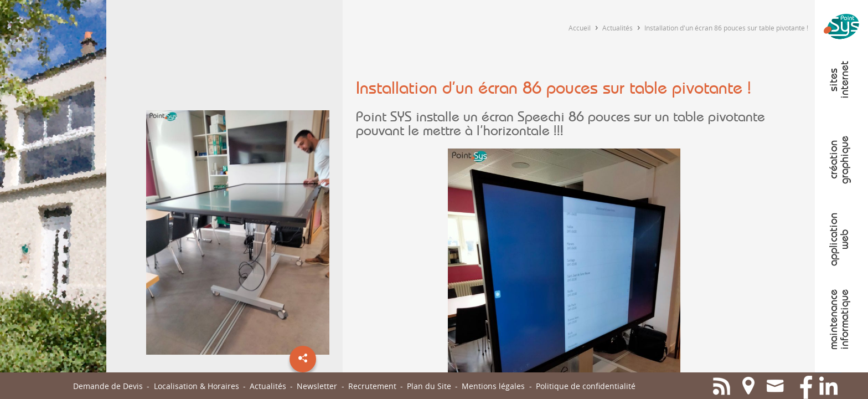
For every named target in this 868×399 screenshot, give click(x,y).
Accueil (580, 28)
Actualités (618, 28)
